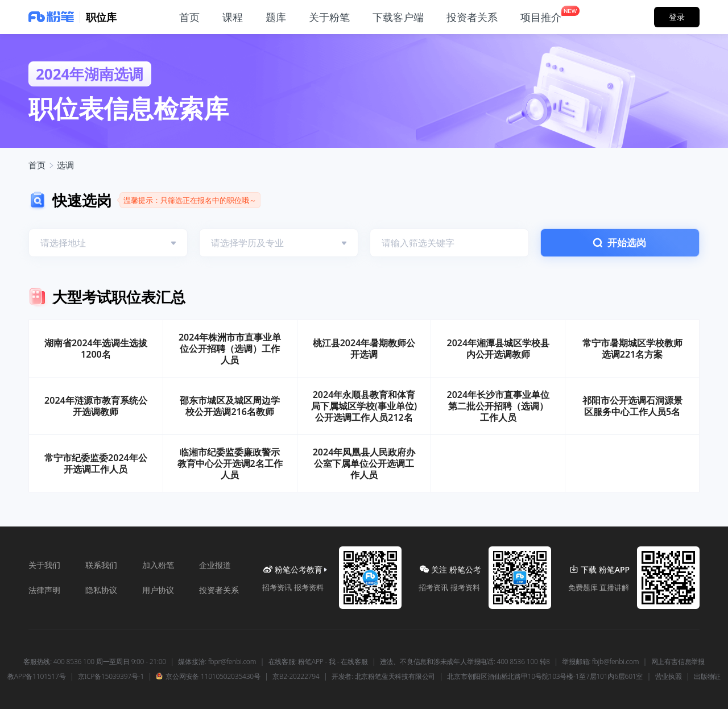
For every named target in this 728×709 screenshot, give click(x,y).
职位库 (101, 17)
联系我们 (101, 565)
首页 (37, 165)
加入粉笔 (158, 565)
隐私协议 (101, 590)
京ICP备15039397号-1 (111, 677)
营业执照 (669, 677)
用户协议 (158, 590)
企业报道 (215, 565)
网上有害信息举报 (678, 662)
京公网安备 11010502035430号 (208, 677)
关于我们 (44, 565)
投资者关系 (219, 590)
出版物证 (707, 677)
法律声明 (44, 590)
